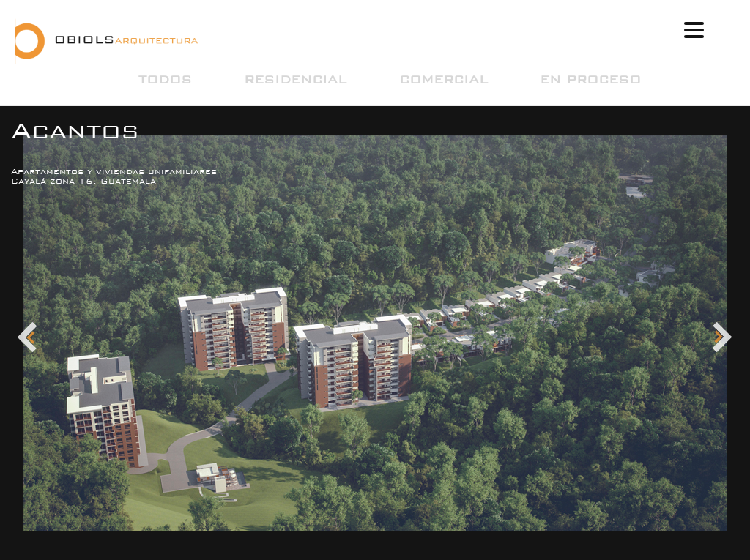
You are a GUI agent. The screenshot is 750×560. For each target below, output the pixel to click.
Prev (27, 338)
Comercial (443, 79)
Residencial (295, 79)
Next (723, 338)
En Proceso (590, 79)
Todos (165, 79)
